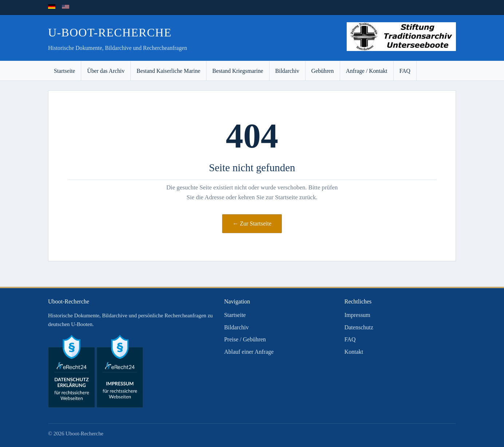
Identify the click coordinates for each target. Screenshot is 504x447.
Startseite (64, 71)
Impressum (357, 315)
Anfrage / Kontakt (367, 71)
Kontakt (354, 352)
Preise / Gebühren (245, 339)
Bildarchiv (287, 71)
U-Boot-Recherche (110, 32)
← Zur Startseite (252, 223)
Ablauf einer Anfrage (249, 352)
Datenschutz (359, 327)
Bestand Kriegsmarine (238, 71)
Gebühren (323, 71)
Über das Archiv (106, 71)
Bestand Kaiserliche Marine (168, 71)
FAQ (405, 71)
